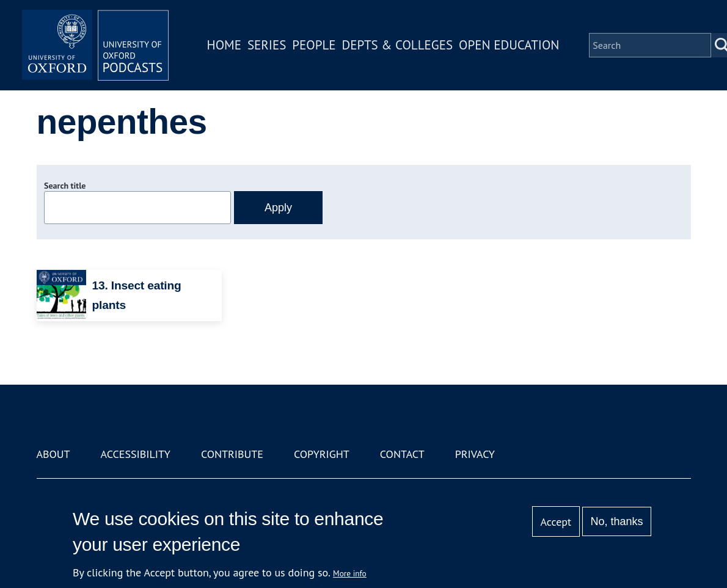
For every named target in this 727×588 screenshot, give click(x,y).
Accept (556, 522)
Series (267, 45)
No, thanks (616, 521)
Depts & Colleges (398, 45)
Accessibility (136, 454)
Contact (402, 454)
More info (350, 573)
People (314, 45)
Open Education (509, 45)
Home (224, 45)
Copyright (322, 454)
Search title (65, 186)
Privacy (475, 454)
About (53, 454)
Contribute (232, 454)
